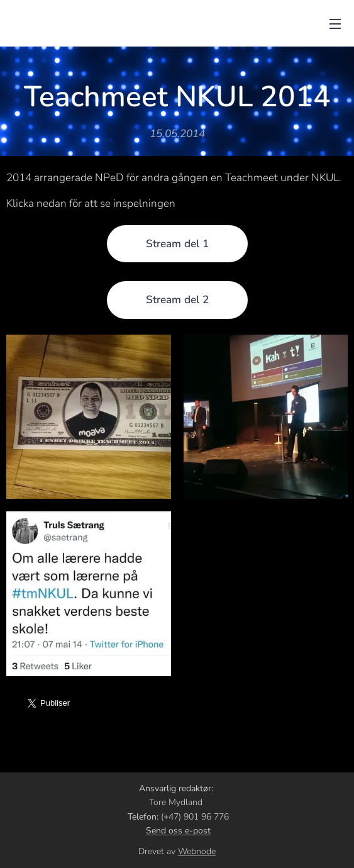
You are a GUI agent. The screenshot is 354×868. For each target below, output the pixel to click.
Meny (335, 24)
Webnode (197, 851)
